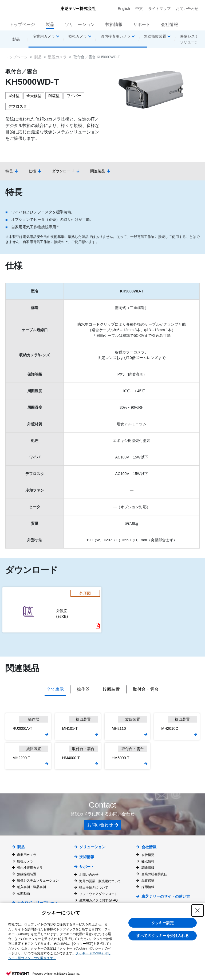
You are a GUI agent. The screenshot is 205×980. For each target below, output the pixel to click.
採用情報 (148, 887)
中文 (139, 9)
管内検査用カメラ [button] (116, 36)
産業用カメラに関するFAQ (98, 900)
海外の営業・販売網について (100, 881)
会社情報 (169, 24)
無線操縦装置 (27, 874)
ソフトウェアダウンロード (98, 894)
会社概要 (148, 855)
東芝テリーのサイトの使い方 (166, 896)
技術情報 (114, 24)
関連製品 (98, 171)
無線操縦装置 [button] (155, 36)
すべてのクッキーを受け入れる (163, 936)
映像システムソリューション (38, 881)
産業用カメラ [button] (44, 36)
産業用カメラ (27, 855)
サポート (142, 24)
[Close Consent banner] (198, 910)
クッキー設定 (163, 923)
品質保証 (148, 881)
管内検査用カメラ (30, 868)
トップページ (22, 24)
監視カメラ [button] (78, 36)
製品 (50, 24)
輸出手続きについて (94, 888)
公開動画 (23, 893)
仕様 (32, 171)
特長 (9, 171)
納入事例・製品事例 (31, 887)
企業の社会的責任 (154, 874)
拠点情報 (148, 861)
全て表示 (55, 689)
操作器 (83, 689)
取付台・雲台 (146, 689)
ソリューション (80, 24)
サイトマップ (159, 9)
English (124, 9)
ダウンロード (63, 171)
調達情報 (148, 868)
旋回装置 (111, 689)
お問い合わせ (187, 9)
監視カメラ (57, 57)
